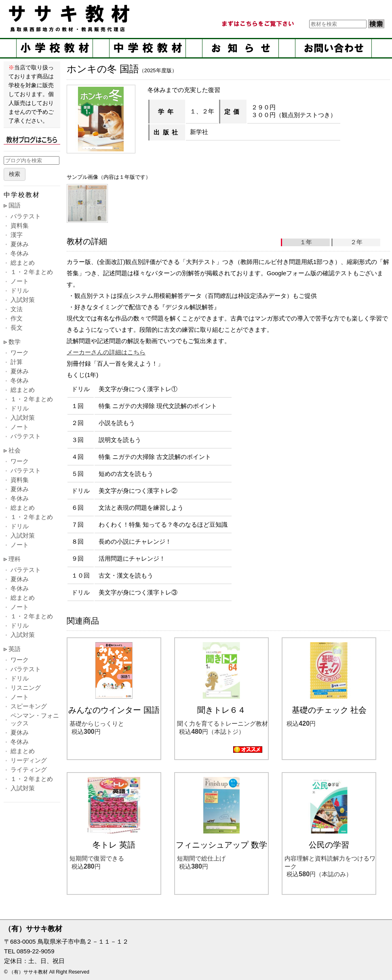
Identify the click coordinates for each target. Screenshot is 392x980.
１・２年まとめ (32, 272)
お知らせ (240, 48)
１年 (306, 242)
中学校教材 (148, 48)
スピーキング (29, 706)
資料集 (20, 225)
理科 (15, 559)
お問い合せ (333, 48)
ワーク (20, 353)
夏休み (20, 244)
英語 (15, 649)
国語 (15, 205)
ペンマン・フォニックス (35, 719)
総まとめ (23, 263)
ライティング (29, 770)
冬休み (20, 253)
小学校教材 (55, 48)
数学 (15, 342)
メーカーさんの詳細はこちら (106, 352)
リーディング (29, 760)
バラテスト (26, 216)
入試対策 (23, 300)
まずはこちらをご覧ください (257, 24)
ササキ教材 (71, 18)
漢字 (17, 235)
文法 (17, 309)
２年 (356, 242)
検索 (15, 174)
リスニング (26, 688)
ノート (20, 281)
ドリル (20, 290)
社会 (15, 450)
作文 (17, 318)
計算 (17, 362)
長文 (17, 328)
